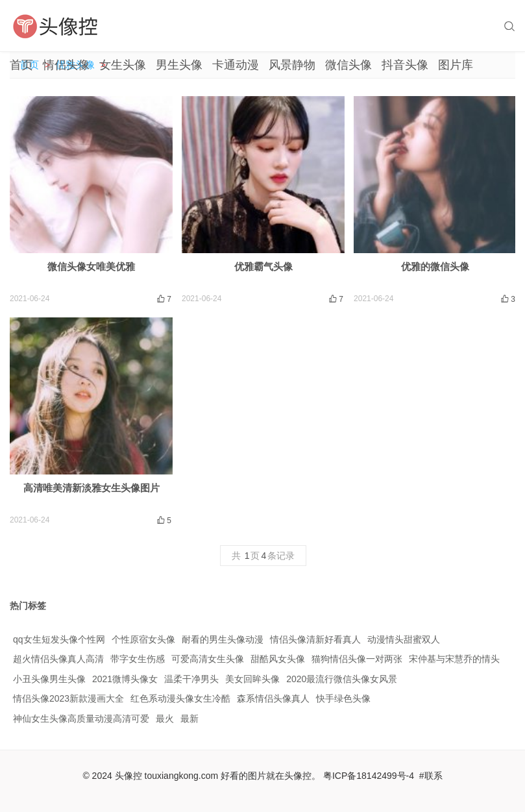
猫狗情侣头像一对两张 (357, 659)
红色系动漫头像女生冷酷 (180, 698)
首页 (21, 65)
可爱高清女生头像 (208, 659)
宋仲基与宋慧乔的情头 (454, 659)
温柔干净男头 (191, 679)
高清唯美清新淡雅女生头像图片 (92, 488)
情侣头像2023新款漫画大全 (68, 698)
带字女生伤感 (138, 659)
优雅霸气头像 (263, 266)
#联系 (431, 776)
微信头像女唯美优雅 (91, 266)
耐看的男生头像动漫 (223, 639)
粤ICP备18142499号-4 (369, 776)
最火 (165, 719)
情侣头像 (66, 65)
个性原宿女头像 (143, 639)
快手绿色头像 (343, 698)
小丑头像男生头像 (49, 679)
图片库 (456, 65)
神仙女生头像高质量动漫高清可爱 (81, 719)
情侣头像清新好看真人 (315, 639)
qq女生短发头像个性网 (59, 639)
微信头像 (348, 65)
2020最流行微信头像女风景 (342, 679)
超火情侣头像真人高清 (58, 659)
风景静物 (292, 65)
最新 (189, 719)
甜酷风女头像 (278, 659)
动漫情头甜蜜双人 (404, 639)
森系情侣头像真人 (273, 698)
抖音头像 (405, 65)
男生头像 (179, 65)
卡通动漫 (236, 65)
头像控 (128, 776)
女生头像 (123, 65)
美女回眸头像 (252, 679)
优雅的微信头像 (435, 266)
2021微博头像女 (125, 679)
